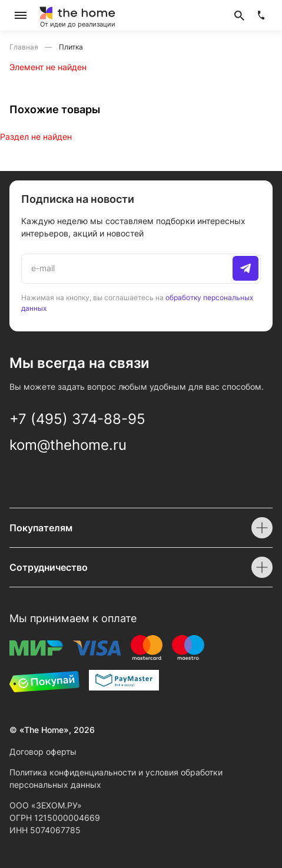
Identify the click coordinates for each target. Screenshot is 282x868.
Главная (25, 47)
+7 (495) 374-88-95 (77, 419)
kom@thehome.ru (68, 445)
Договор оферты (43, 752)
